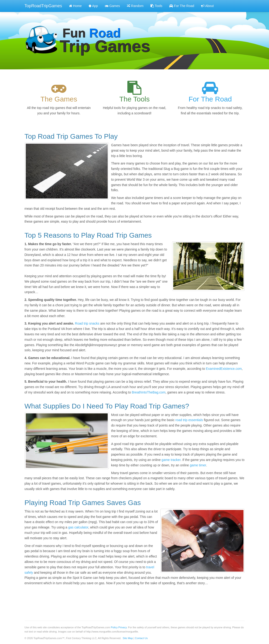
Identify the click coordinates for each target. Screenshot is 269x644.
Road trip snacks (87, 323)
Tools (156, 6)
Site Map (128, 638)
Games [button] (112, 6)
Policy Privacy (119, 627)
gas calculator (78, 527)
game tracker (171, 460)
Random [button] (135, 6)
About (207, 6)
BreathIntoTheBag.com (149, 392)
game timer (198, 465)
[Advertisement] (110, 601)
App (93, 6)
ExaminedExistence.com (224, 369)
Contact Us (141, 638)
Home (75, 6)
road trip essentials (189, 420)
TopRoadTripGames (43, 6)
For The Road (182, 6)
